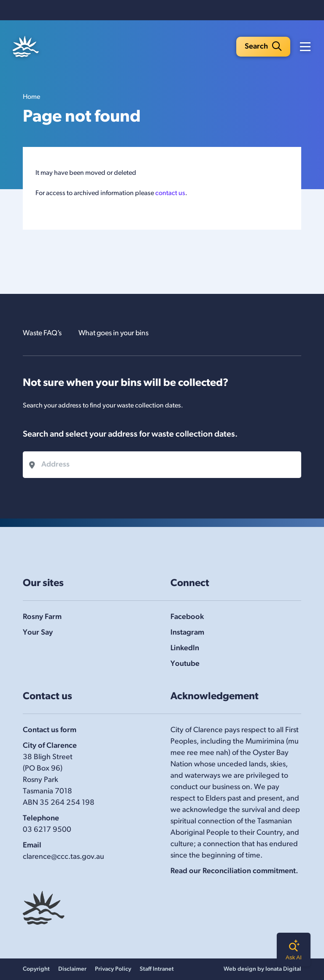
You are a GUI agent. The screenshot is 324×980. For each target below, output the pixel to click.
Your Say (38, 633)
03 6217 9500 (47, 830)
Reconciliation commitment (249, 871)
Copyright (36, 969)
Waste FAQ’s (43, 333)
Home (31, 98)
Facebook (187, 617)
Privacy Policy (113, 969)
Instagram (187, 633)
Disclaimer (72, 969)
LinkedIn (185, 648)
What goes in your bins (118, 333)
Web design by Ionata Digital (262, 969)
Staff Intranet (157, 969)
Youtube (185, 664)
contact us (170, 194)
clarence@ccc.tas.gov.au (63, 857)
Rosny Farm (42, 617)
